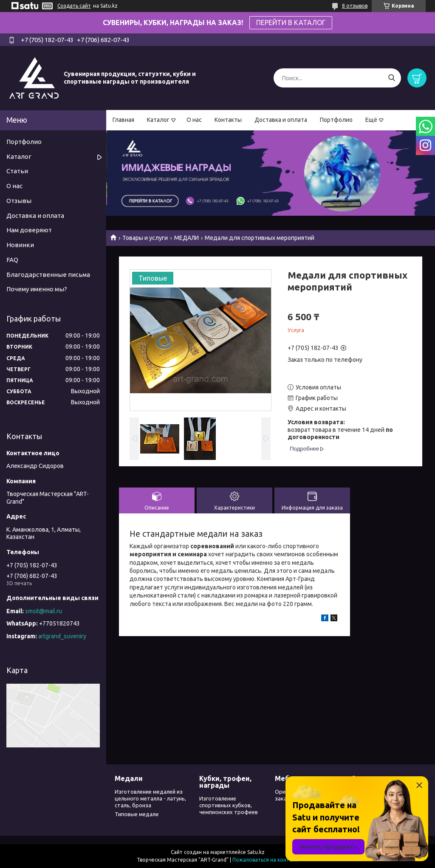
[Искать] (391, 78)
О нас (194, 120)
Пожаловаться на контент (265, 860)
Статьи (17, 171)
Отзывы (19, 201)
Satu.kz (256, 852)
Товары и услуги (145, 238)
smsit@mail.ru (44, 611)
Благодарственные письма (48, 275)
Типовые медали (137, 814)
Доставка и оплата (281, 120)
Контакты (228, 120)
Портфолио (336, 120)
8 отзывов (355, 6)
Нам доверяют (29, 230)
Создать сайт (74, 6)
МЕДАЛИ (186, 238)
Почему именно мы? (37, 289)
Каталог (158, 120)
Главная (123, 120)
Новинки (20, 245)
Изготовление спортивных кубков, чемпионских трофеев (229, 805)
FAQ (12, 260)
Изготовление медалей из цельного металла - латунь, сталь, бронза (150, 799)
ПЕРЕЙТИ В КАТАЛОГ (291, 23)
